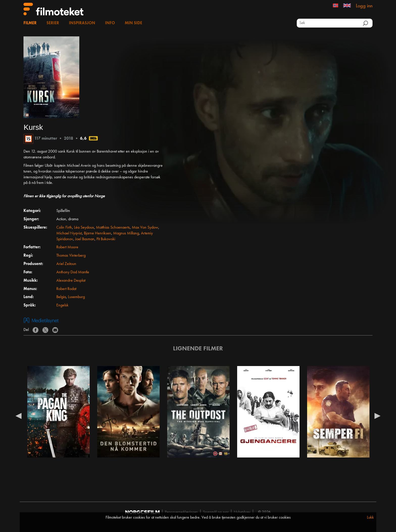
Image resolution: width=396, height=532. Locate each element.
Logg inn (364, 6)
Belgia (61, 297)
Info (110, 23)
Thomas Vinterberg (71, 256)
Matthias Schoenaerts (113, 228)
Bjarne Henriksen (97, 233)
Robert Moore (67, 247)
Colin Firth (64, 228)
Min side (133, 23)
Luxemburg (76, 297)
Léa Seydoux (84, 228)
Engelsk (62, 305)
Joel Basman (85, 239)
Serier (53, 23)
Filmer (30, 23)
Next (378, 416)
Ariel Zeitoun (66, 264)
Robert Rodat (66, 289)
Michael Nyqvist (69, 233)
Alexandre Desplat (71, 281)
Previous (18, 416)
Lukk (370, 518)
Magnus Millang (126, 233)
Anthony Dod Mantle (73, 272)
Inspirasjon (82, 23)
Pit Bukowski (106, 239)
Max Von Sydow (145, 228)
